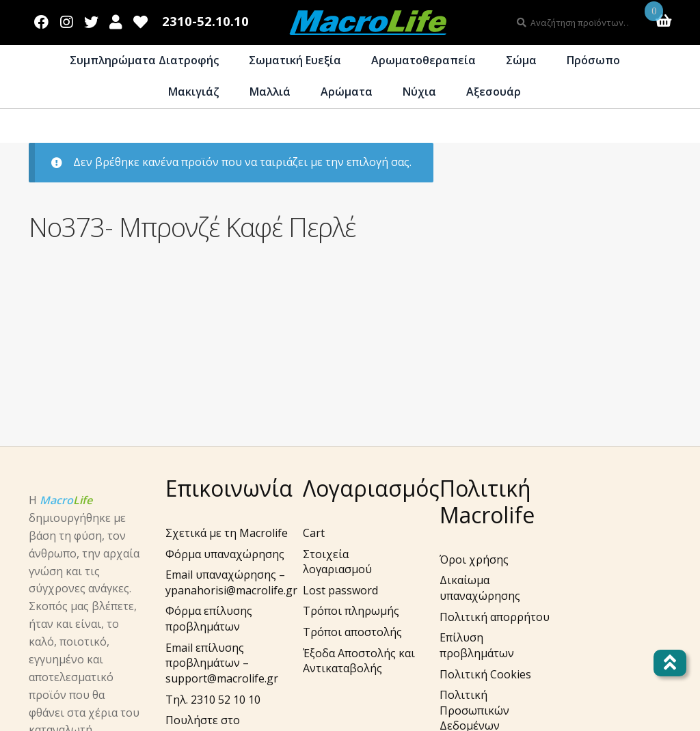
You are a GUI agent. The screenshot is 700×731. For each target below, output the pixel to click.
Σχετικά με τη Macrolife (227, 533)
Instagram (67, 19)
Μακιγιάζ (194, 92)
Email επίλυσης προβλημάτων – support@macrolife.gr (222, 663)
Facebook (42, 19)
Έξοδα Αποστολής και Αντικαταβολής (359, 661)
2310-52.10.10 (205, 22)
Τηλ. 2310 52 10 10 (213, 700)
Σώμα (521, 60)
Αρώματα (347, 92)
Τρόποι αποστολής (352, 632)
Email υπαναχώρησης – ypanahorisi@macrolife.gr (231, 582)
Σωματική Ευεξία (295, 60)
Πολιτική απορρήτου (495, 617)
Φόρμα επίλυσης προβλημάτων (209, 619)
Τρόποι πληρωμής (351, 611)
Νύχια (419, 92)
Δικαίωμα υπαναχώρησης (480, 588)
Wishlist (141, 19)
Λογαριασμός (116, 19)
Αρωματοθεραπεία (423, 60)
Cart (314, 533)
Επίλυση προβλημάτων (477, 645)
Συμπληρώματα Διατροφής (144, 60)
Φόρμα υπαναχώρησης (225, 554)
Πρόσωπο (593, 60)
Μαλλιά (270, 92)
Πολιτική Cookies (485, 674)
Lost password (340, 590)
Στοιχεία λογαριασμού (337, 562)
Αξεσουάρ (494, 92)
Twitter (91, 19)
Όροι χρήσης (474, 560)
